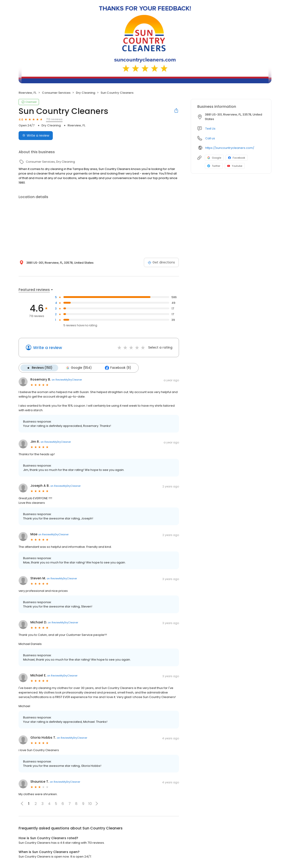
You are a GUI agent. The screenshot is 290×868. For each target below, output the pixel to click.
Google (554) (79, 368)
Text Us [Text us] (210, 129)
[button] (97, 804)
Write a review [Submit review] (36, 135)
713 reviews (54, 119)
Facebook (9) (118, 368)
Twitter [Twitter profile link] (214, 166)
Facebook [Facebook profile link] (237, 158)
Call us (210, 138)
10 (90, 804)
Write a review (48, 348)
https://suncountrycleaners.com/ (230, 148)
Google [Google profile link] (214, 158)
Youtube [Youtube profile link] (235, 166)
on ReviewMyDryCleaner (67, 380)
